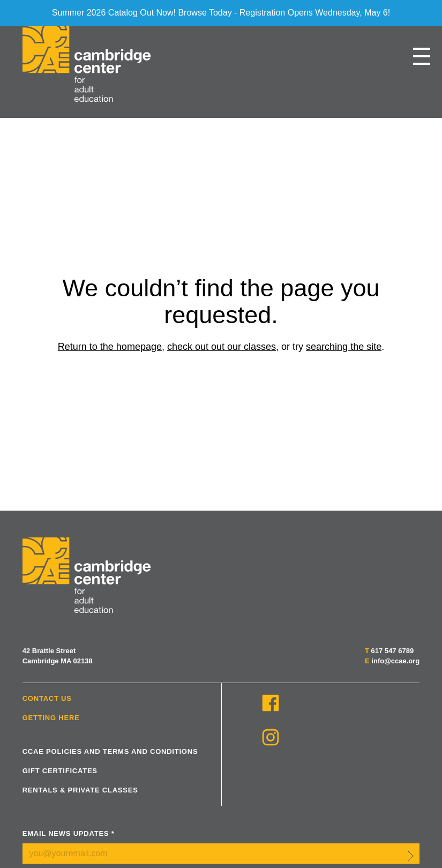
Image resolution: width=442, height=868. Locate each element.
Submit (410, 856)
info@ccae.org (395, 661)
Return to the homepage (110, 347)
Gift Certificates (60, 771)
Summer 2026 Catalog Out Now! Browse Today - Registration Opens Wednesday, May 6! (221, 13)
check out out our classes (222, 347)
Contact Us (47, 698)
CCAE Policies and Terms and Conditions (110, 751)
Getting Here (51, 718)
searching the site (344, 347)
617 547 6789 (393, 651)
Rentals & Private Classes (80, 790)
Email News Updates (69, 833)
